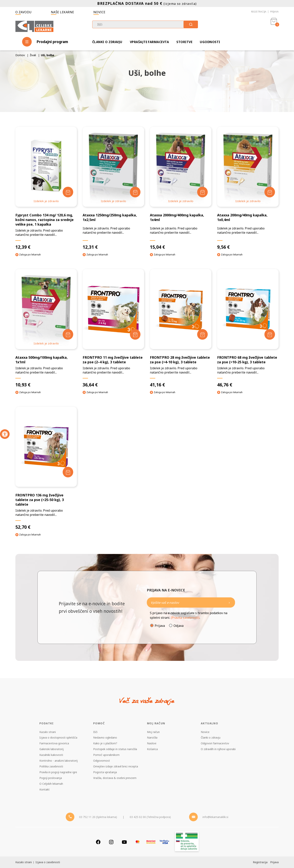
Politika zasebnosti (51, 766)
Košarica (152, 749)
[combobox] (145, 24)
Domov (20, 55)
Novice (99, 12)
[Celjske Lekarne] (34, 26)
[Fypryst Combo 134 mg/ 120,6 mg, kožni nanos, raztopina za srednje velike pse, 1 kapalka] (46, 188)
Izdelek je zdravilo (46, 201)
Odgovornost (102, 761)
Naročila (152, 738)
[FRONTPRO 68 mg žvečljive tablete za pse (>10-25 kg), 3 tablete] (248, 328)
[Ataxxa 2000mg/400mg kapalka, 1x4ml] (181, 188)
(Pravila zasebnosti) (185, 618)
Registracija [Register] (260, 862)
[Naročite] (191, 602)
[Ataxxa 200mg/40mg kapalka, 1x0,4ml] (248, 188)
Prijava (274, 12)
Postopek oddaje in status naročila (115, 749)
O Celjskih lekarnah (51, 784)
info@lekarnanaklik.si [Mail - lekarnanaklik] (215, 817)
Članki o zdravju (107, 42)
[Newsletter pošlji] (229, 602)
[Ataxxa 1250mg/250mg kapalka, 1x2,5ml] (113, 188)
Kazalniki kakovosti (51, 755)
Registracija (259, 12)
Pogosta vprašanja (105, 772)
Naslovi (152, 743)
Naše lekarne (63, 12)
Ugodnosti (210, 42)
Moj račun (153, 732)
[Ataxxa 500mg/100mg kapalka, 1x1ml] (46, 328)
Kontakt (44, 789)
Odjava (179, 626)
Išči (95, 732)
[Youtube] (124, 842)
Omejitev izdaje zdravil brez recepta (116, 766)
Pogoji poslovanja (51, 778)
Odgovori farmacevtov (215, 743)
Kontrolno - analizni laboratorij (59, 761)
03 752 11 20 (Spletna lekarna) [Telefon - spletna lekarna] (98, 817)
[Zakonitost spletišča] (187, 842)
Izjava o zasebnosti (48, 862)
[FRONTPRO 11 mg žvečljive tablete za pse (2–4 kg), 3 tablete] (113, 328)
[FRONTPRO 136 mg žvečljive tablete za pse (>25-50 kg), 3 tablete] (46, 468)
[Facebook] (98, 842)
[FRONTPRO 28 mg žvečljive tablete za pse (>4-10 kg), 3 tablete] (181, 328)
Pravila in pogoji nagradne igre (58, 772)
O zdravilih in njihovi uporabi (218, 749)
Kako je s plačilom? (105, 743)
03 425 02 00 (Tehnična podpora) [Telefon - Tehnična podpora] (150, 817)
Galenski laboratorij (51, 749)
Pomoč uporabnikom (106, 755)
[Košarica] (274, 26)
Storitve (184, 42)
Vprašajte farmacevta (149, 42)
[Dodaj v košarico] (68, 192)
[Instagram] (111, 842)
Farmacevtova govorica (54, 743)
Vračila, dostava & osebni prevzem (115, 778)
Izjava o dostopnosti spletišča (58, 738)
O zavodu (24, 12)
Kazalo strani (48, 732)
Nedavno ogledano (105, 738)
